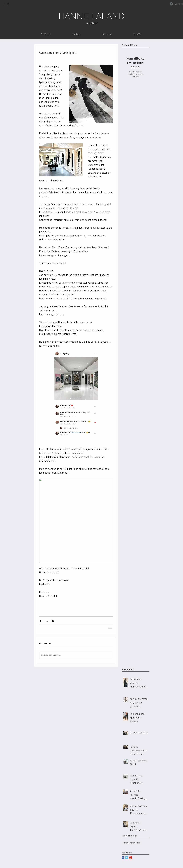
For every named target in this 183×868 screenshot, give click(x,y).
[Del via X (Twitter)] (46, 621)
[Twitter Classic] (127, 858)
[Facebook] (4, 4)
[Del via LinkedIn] (53, 621)
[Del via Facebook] (40, 621)
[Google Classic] (131, 858)
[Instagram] (8, 4)
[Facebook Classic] (123, 858)
